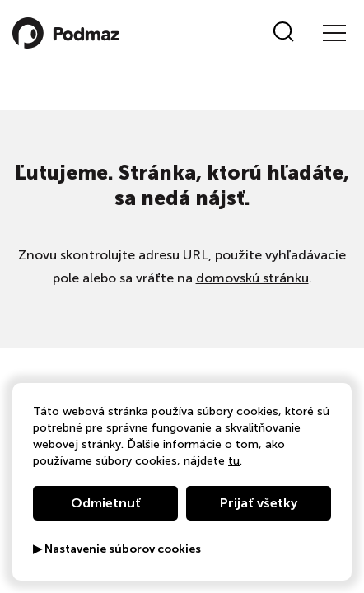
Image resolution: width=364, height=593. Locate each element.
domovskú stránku (252, 278)
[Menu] (334, 33)
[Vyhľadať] (284, 33)
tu (234, 461)
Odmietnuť (106, 503)
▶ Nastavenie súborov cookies (117, 549)
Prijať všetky (259, 503)
